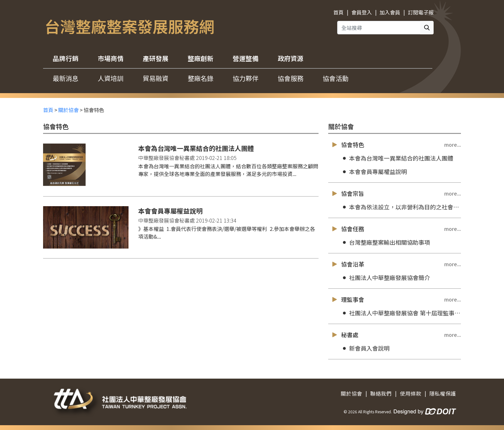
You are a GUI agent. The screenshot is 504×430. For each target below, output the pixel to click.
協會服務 (291, 78)
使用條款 (411, 393)
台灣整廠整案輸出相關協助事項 (386, 242)
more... (453, 145)
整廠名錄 (201, 78)
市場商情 (111, 58)
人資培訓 (111, 78)
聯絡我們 (381, 393)
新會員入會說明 (365, 348)
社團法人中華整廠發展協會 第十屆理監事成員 (401, 313)
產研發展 (156, 58)
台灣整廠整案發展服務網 (130, 26)
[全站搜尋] (379, 28)
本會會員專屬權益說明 (374, 172)
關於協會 (68, 110)
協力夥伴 (246, 78)
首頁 (338, 12)
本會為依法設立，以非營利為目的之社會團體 (401, 207)
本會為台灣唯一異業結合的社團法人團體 (397, 158)
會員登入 (362, 12)
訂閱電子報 (421, 12)
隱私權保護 (443, 393)
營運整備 (246, 58)
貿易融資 (156, 78)
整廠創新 (201, 58)
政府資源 (291, 58)
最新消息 (66, 78)
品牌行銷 (66, 58)
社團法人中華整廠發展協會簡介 (386, 278)
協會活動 (336, 78)
